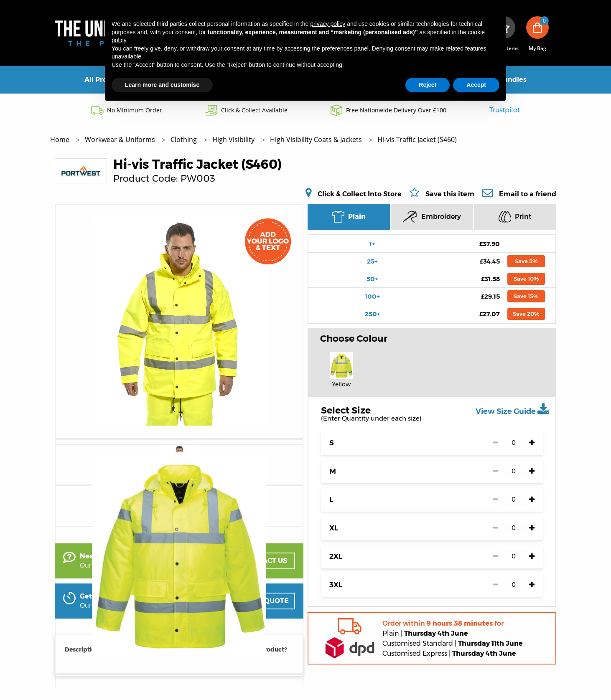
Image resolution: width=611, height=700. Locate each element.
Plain (349, 217)
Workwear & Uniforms (121, 139)
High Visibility (234, 139)
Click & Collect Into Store (360, 194)
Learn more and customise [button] (162, 85)
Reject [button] (428, 85)
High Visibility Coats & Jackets (317, 139)
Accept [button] (476, 85)
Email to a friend (528, 194)
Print (515, 217)
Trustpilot (505, 110)
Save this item (450, 194)
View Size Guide (512, 409)
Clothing (185, 139)
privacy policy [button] (328, 24)
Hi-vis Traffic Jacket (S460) (417, 139)
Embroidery (432, 217)
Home (61, 139)
